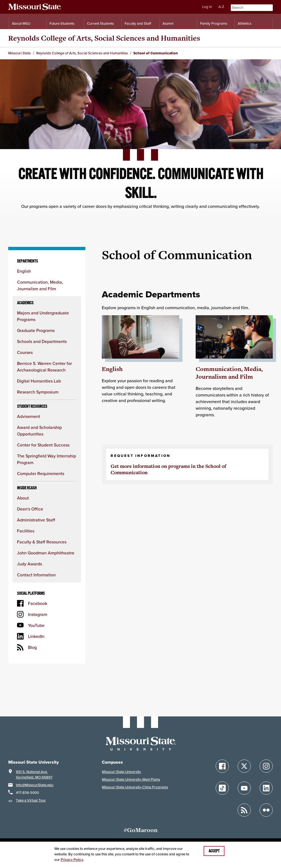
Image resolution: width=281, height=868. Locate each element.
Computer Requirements (41, 473)
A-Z (221, 7)
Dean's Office (30, 509)
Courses (25, 352)
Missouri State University (121, 772)
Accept (214, 851)
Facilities (26, 531)
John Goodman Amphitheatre (46, 553)
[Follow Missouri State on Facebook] (222, 766)
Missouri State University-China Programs (135, 787)
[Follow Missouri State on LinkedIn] (266, 788)
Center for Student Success (43, 445)
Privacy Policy (72, 860)
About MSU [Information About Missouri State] (21, 23)
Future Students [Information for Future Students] (62, 23)
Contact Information (36, 575)
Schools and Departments (42, 341)
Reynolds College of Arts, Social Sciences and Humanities (104, 38)
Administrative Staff (36, 520)
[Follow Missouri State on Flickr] (266, 810)
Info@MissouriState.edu (35, 785)
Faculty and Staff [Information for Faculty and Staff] (138, 23)
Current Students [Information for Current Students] (100, 23)
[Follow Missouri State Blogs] (244, 810)
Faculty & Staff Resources (42, 542)
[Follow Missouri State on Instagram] (266, 766)
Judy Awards (29, 564)
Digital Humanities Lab (39, 381)
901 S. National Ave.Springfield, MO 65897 (34, 774)
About (23, 498)
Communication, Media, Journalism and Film (229, 373)
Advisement (29, 416)
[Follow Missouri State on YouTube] (244, 788)
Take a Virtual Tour (31, 800)
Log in (207, 7)
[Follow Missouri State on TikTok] (222, 788)
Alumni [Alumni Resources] (168, 23)
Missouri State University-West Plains (131, 779)
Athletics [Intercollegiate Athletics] (245, 23)
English (24, 271)
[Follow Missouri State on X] (244, 766)
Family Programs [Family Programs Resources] (214, 23)
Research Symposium (38, 392)
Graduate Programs (36, 330)
